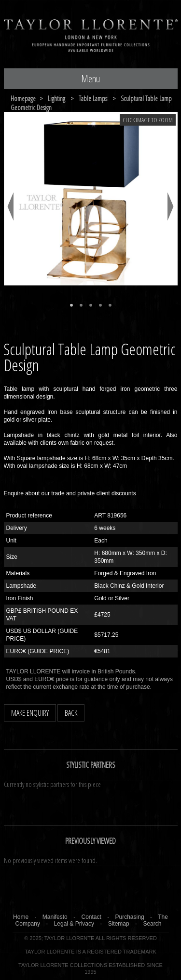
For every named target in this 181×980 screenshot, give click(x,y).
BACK (71, 713)
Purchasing (130, 917)
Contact (91, 917)
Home (21, 917)
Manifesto (55, 917)
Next (171, 206)
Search (152, 924)
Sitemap (119, 924)
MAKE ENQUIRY (30, 713)
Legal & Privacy (74, 924)
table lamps (93, 98)
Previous (10, 206)
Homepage (23, 98)
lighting (56, 98)
